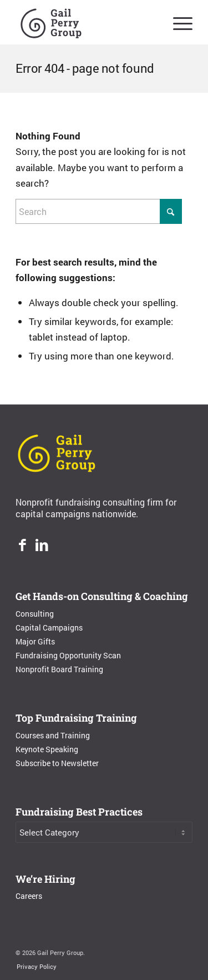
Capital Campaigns (49, 627)
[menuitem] (177, 22)
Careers (29, 896)
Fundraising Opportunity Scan (68, 655)
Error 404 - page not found (85, 68)
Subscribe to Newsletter (57, 763)
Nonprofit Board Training (59, 669)
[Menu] (177, 22)
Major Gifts (35, 641)
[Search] (99, 211)
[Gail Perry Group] (86, 22)
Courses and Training (53, 735)
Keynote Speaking (47, 749)
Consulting (35, 614)
